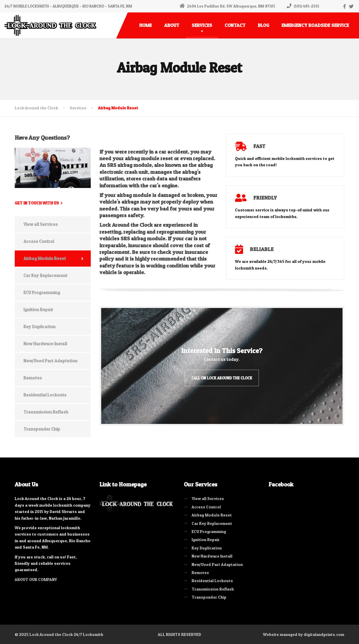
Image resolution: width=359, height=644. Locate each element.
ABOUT (172, 25)
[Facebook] (345, 6)
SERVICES (202, 25)
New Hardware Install (45, 344)
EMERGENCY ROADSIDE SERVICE (315, 25)
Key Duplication (39, 327)
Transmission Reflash (46, 412)
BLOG (263, 25)
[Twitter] (351, 6)
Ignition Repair (38, 310)
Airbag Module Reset (45, 258)
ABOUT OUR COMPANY (36, 579)
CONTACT (235, 25)
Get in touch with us (37, 203)
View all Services (41, 224)
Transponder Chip (42, 429)
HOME (146, 25)
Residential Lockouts (45, 395)
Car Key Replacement (45, 275)
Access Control (39, 241)
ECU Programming (42, 293)
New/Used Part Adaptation (50, 361)
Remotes (33, 378)
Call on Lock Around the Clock (222, 378)
